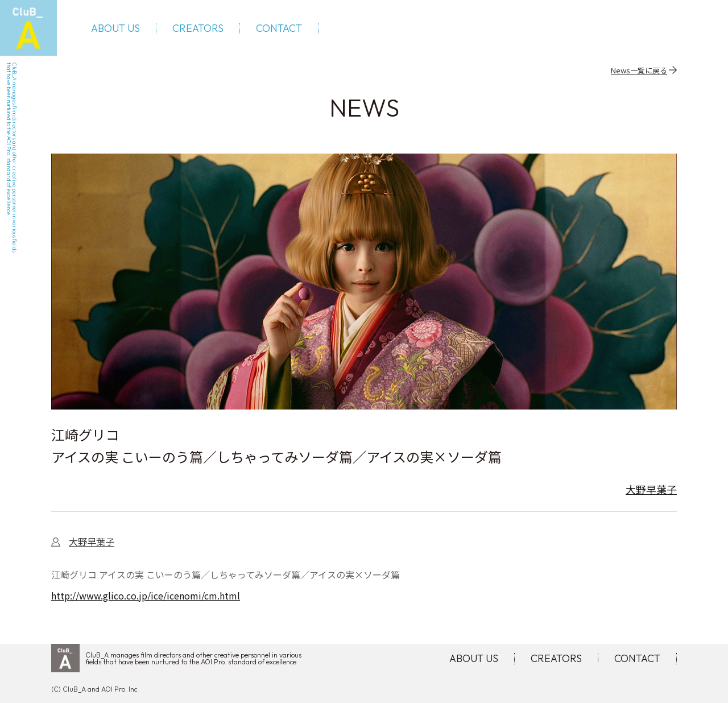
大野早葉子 (651, 489)
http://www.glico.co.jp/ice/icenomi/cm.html (146, 596)
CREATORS (198, 28)
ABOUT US (115, 28)
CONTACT (279, 28)
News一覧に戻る (639, 70)
